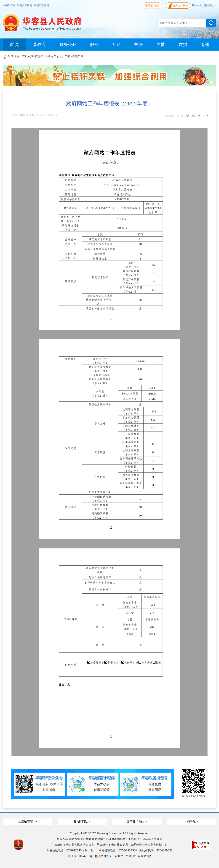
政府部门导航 (136, 822)
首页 (25, 56)
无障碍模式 (152, 6)
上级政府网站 (26, 822)
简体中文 (197, 5)
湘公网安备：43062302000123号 (117, 856)
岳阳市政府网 (41, 5)
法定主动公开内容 (59, 56)
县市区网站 (81, 822)
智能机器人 (210, 5)
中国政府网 (9, 5)
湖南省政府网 (25, 5)
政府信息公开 (38, 56)
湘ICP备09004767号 (80, 856)
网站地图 (146, 856)
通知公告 (78, 56)
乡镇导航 (190, 822)
